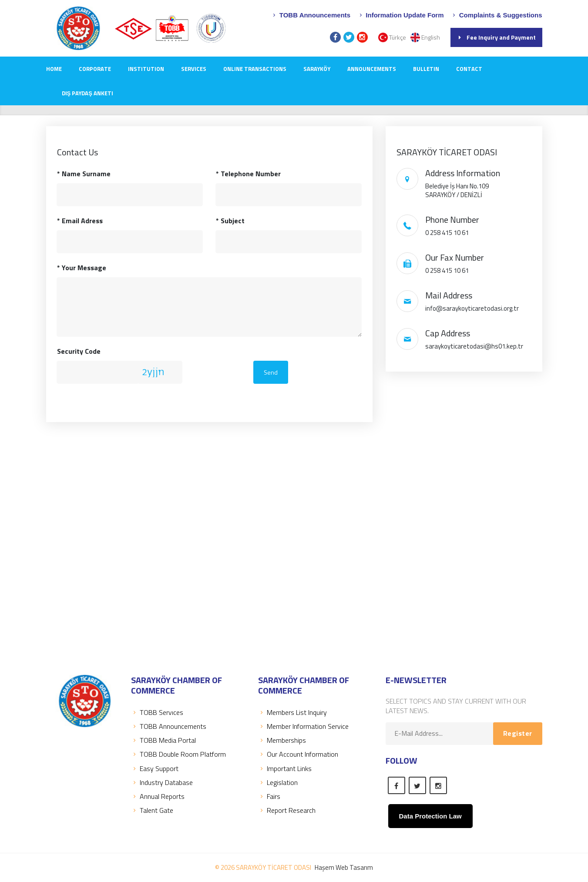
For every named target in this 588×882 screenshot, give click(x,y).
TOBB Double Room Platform (178, 754)
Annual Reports (158, 796)
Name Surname (84, 174)
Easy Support (155, 768)
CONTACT (469, 69)
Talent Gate (152, 810)
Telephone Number (248, 174)
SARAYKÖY (317, 69)
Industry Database (162, 782)
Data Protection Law (430, 816)
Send (271, 372)
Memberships (282, 740)
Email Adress (80, 221)
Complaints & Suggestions (496, 15)
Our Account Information (298, 754)
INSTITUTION (146, 69)
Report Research (287, 810)
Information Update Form (400, 15)
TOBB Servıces (157, 712)
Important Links (285, 768)
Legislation (278, 782)
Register (518, 733)
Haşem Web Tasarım (344, 867)
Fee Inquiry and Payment (496, 37)
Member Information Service (303, 726)
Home (54, 69)
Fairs (269, 796)
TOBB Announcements (311, 15)
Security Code (79, 351)
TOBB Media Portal (163, 740)
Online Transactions (255, 69)
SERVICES (194, 69)
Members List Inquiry (292, 712)
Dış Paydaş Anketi (87, 93)
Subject (230, 221)
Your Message (82, 268)
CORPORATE (95, 69)
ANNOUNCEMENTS (372, 69)
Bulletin (426, 69)
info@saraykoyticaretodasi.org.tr (472, 308)
